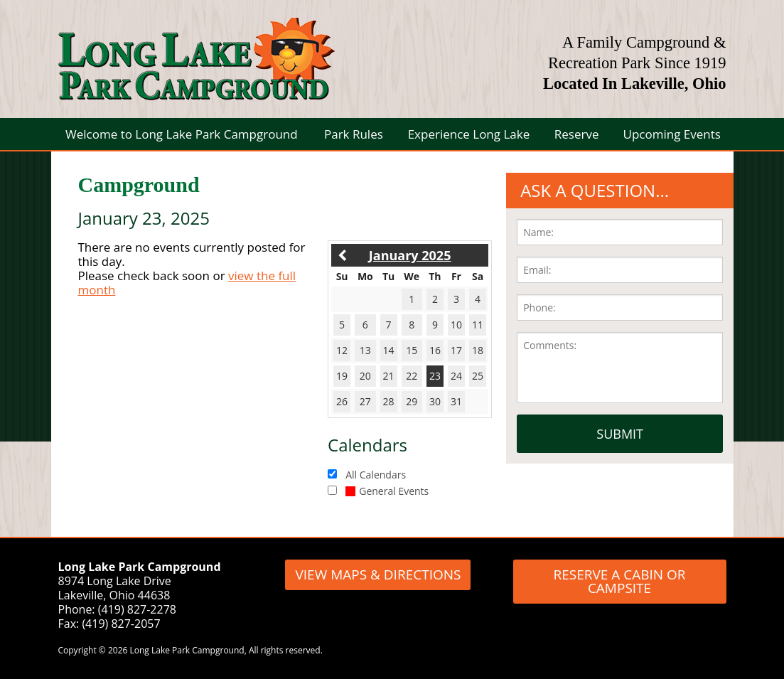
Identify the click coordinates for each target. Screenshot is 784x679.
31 (456, 401)
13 (365, 350)
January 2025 (410, 255)
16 (435, 350)
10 (456, 325)
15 (412, 350)
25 (478, 376)
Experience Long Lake (469, 134)
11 (478, 325)
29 (412, 401)
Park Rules (354, 134)
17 (456, 350)
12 (342, 350)
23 (435, 376)
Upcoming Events (672, 134)
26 (342, 401)
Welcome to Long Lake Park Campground (182, 134)
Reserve (577, 134)
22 (412, 376)
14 (389, 350)
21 (389, 376)
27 (365, 401)
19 (342, 376)
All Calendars (376, 475)
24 (456, 376)
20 (365, 376)
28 (389, 401)
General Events (387, 491)
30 (435, 401)
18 (478, 350)
